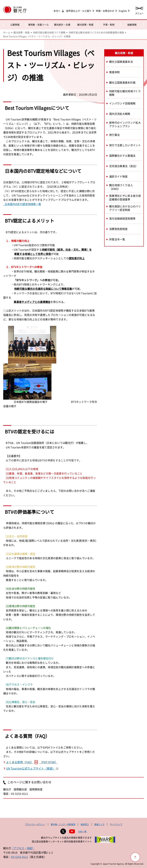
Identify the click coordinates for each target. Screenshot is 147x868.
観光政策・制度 (85, 25)
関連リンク (99, 824)
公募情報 (15, 25)
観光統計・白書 (62, 25)
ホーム (7, 32)
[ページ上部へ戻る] (135, 857)
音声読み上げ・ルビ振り (79, 11)
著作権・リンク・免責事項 (63, 824)
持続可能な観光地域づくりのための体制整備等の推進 (96, 32)
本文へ (57, 11)
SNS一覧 (82, 831)
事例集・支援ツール (39, 25)
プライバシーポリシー (35, 824)
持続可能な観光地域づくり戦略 (49, 32)
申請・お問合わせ (105, 11)
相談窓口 (85, 824)
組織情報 (132, 25)
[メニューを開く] (139, 10)
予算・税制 (109, 25)
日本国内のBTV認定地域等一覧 (22, 204)
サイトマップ (116, 824)
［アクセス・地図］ (23, 848)
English (123, 11)
